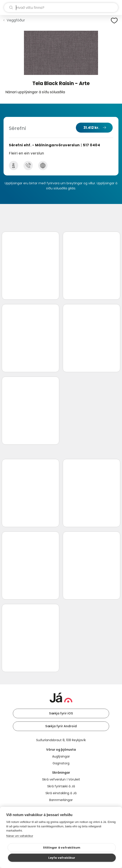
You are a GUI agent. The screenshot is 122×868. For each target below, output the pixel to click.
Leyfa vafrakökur (62, 858)
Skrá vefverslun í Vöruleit (61, 779)
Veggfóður (16, 20)
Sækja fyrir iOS (61, 713)
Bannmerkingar (61, 800)
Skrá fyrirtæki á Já (61, 786)
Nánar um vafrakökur (20, 836)
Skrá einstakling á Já (61, 793)
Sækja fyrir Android (61, 726)
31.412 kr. (91, 128)
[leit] (61, 8)
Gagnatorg (61, 763)
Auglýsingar (61, 756)
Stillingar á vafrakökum (62, 848)
